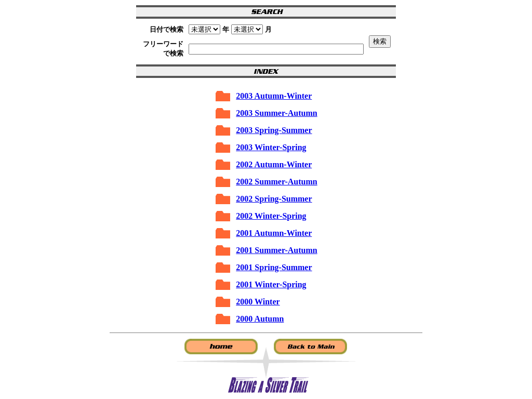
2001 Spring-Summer (274, 267)
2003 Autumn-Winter (274, 96)
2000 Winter (258, 302)
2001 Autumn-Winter (274, 233)
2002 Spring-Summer (274, 199)
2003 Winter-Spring (271, 147)
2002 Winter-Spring (271, 216)
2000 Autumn (260, 319)
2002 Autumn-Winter (274, 164)
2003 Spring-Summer (274, 130)
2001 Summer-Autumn (276, 250)
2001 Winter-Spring (271, 284)
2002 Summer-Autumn (276, 182)
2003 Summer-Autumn (276, 113)
